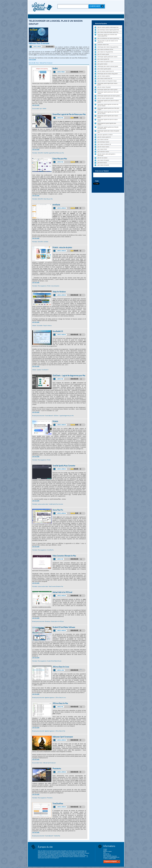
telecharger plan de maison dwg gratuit (108, 74)
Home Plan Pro (58, 510)
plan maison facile (102, 149)
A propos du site (107, 855)
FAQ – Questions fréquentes (110, 856)
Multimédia (35, 153)
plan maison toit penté (103, 165)
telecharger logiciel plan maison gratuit (107, 90)
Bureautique (48, 621)
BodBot (55, 68)
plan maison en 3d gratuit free (105, 52)
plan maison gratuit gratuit (104, 69)
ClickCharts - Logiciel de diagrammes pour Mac (69, 376)
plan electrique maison (103, 142)
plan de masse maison (103, 147)
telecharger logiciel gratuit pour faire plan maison (108, 93)
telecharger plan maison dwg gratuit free (108, 47)
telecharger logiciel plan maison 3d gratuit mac (108, 132)
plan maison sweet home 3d (105, 79)
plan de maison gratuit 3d (104, 137)
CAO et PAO (40, 153)
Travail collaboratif (49, 416)
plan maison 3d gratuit (103, 160)
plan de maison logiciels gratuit (105, 98)
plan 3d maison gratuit (103, 54)
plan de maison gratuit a (104, 76)
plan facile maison (102, 163)
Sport (41, 109)
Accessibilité (40, 326)
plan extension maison (103, 152)
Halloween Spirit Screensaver (63, 737)
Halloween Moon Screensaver (39, 43)
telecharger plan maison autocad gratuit (108, 66)
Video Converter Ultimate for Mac (64, 556)
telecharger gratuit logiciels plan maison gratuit (108, 116)
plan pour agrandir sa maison (105, 135)
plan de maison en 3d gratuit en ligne (107, 81)
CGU (104, 853)
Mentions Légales (108, 851)
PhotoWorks (57, 769)
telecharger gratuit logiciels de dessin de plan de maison (108, 105)
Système (39, 370)
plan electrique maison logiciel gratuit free (108, 30)
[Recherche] (73, 6)
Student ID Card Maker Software (64, 627)
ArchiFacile (56, 205)
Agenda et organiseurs (50, 698)
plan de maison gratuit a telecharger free (108, 27)
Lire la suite (32, 59)
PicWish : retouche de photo (62, 247)
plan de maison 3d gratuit (104, 87)
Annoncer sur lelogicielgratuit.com (111, 857)
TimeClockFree (58, 804)
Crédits (105, 850)
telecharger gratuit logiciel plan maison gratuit (107, 84)
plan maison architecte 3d (104, 144)
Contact (105, 849)
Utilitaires (34, 326)
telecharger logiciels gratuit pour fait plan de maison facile (108, 128)
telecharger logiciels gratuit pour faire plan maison (108, 109)
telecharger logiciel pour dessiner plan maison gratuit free (107, 35)
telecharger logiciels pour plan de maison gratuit (108, 101)
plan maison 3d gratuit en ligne (105, 62)
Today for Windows (59, 292)
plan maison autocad (103, 140)
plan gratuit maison (102, 64)
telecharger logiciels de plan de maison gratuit (108, 120)
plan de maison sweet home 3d (106, 71)
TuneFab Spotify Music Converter (64, 466)
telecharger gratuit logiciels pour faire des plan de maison (108, 113)
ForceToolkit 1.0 (58, 331)
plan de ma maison (102, 158)
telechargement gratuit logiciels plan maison (107, 124)
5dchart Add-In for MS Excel (62, 592)
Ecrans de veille (32, 63)
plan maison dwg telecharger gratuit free (108, 32)
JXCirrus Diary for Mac (60, 703)
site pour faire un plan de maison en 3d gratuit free (108, 41)
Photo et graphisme (42, 286)
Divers (38, 63)
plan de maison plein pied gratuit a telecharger (106, 155)
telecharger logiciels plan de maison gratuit (109, 96)
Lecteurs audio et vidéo (43, 504)
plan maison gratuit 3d (103, 59)
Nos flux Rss (106, 854)
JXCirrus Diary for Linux (61, 667)
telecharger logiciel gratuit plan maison (107, 57)
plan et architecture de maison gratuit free (108, 38)
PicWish (55, 421)
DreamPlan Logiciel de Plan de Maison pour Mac (69, 114)
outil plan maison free (103, 45)
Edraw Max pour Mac (60, 159)
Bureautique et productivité (38, 416)
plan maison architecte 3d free (105, 49)
